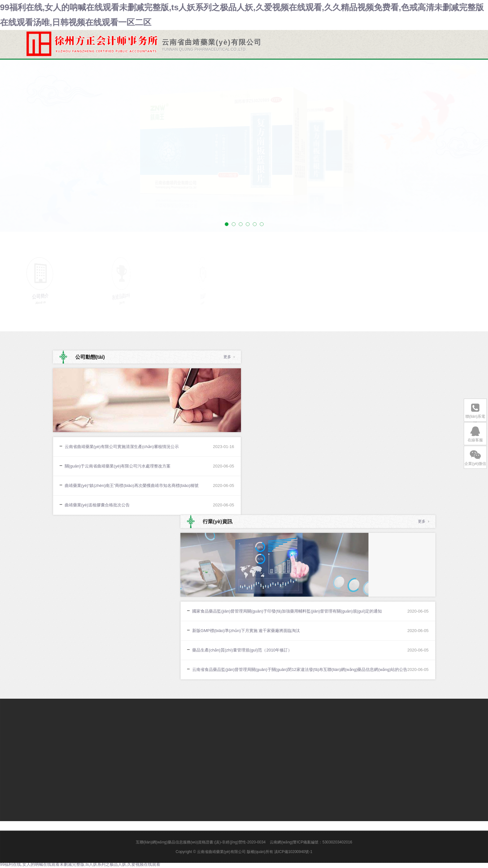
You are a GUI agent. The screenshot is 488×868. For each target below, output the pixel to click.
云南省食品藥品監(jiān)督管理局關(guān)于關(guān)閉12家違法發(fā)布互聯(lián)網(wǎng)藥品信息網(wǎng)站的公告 (300, 669)
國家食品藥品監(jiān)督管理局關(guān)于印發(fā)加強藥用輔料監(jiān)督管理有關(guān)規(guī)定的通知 (287, 611)
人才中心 (411, 67)
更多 (227, 357)
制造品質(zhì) (376, 67)
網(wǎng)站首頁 (235, 67)
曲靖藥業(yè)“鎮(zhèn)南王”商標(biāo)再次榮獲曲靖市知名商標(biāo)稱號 (132, 485)
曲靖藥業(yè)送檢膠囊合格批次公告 (97, 505)
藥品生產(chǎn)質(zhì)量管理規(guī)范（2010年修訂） (242, 650)
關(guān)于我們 (271, 67)
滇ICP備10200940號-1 (293, 865)
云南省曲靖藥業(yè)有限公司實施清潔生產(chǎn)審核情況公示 (122, 447)
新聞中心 (306, 67)
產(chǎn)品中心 (341, 67)
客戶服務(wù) (446, 67)
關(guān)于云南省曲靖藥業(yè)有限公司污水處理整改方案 (118, 466)
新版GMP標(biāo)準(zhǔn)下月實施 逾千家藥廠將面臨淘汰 (246, 631)
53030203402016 (337, 855)
